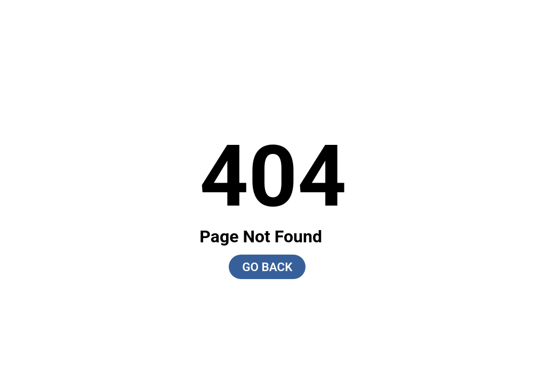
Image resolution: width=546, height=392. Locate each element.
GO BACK (267, 267)
